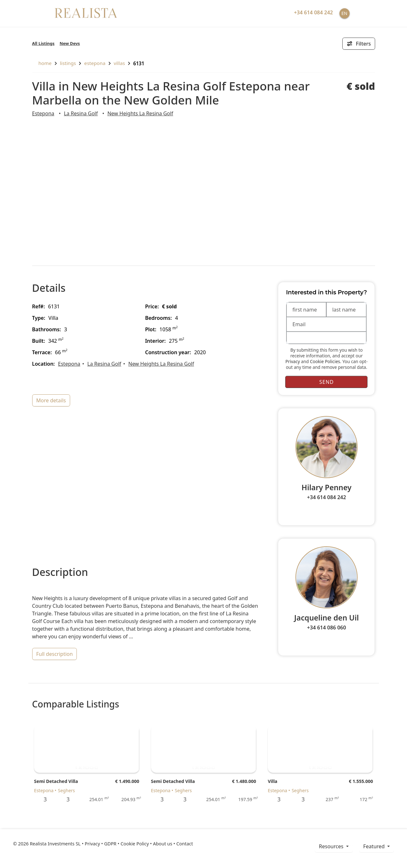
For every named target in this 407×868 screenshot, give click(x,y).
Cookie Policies (325, 361)
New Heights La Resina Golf (140, 113)
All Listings (44, 43)
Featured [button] (375, 846)
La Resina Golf (81, 113)
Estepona (95, 63)
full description (55, 654)
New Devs (70, 43)
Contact (185, 844)
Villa (273, 781)
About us (163, 844)
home (42, 63)
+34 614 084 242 (326, 497)
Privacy (293, 361)
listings (68, 63)
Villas (119, 63)
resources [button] (332, 846)
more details (51, 400)
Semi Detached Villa (56, 781)
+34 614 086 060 (326, 628)
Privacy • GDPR (101, 844)
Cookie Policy (135, 844)
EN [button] (344, 13)
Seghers (66, 790)
